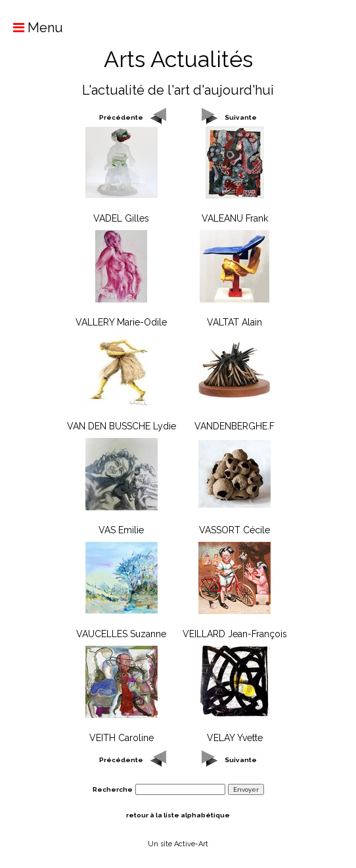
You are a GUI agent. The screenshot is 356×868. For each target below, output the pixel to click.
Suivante (241, 117)
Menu (32, 28)
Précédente (121, 117)
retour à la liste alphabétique (178, 815)
